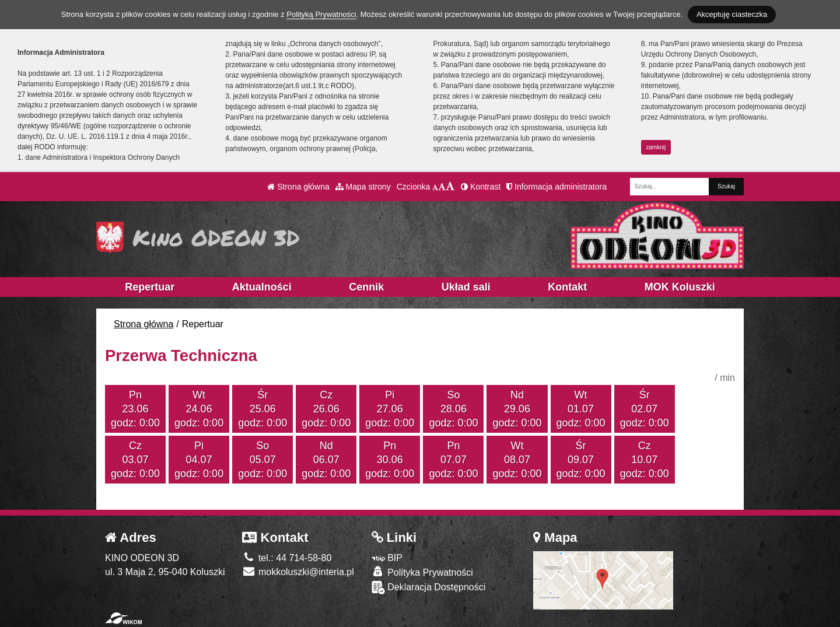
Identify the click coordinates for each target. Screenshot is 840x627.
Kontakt (567, 287)
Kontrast (481, 187)
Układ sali (466, 287)
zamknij (656, 147)
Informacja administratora (556, 187)
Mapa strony (363, 187)
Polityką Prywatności (321, 14)
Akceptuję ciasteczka (732, 14)
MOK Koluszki (680, 287)
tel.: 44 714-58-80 (287, 558)
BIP (387, 558)
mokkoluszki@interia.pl (298, 572)
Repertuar (150, 287)
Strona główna (298, 187)
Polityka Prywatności (422, 572)
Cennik (366, 287)
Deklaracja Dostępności (429, 588)
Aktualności (262, 287)
